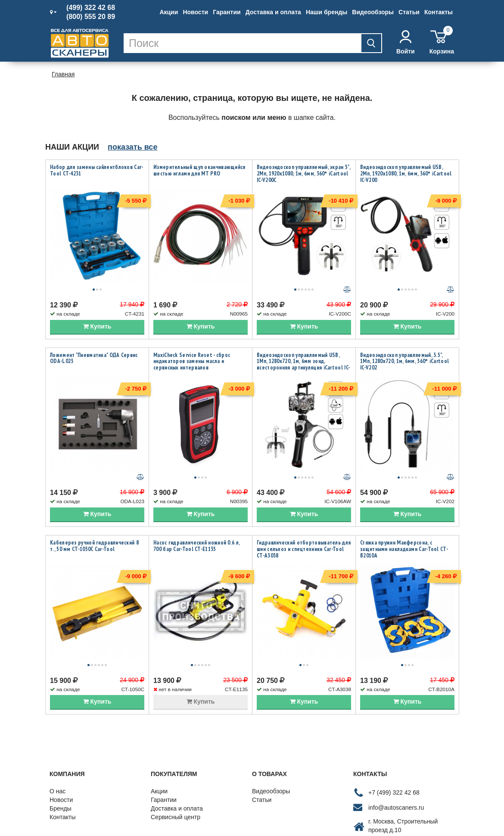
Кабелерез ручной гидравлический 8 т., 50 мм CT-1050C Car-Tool (94, 507)
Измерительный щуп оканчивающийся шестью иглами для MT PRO (199, 170)
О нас (58, 734)
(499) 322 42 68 (91, 8)
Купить (97, 307)
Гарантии (227, 12)
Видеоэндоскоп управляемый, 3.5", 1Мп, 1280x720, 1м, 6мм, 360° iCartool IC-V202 (404, 342)
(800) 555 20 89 (91, 17)
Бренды (61, 751)
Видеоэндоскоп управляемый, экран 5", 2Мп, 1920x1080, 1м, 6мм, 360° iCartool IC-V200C (303, 174)
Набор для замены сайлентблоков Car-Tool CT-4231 (97, 170)
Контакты (439, 12)
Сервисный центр (176, 760)
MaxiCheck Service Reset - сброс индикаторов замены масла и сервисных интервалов (192, 342)
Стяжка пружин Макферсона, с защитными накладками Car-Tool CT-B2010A (404, 511)
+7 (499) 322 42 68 (394, 735)
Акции (169, 12)
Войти (406, 42)
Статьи (409, 12)
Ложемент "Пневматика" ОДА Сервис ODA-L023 (94, 339)
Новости (195, 12)
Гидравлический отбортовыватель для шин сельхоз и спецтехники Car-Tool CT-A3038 (304, 511)
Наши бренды (327, 12)
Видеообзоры (373, 12)
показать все (132, 147)
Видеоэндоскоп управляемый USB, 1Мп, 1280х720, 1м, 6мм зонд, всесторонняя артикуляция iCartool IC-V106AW (303, 345)
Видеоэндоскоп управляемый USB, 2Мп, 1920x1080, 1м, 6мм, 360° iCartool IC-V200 (406, 174)
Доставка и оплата (273, 12)
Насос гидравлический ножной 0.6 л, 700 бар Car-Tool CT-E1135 (196, 507)
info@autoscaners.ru (396, 750)
